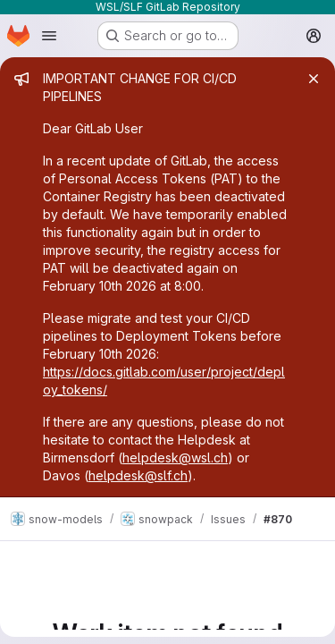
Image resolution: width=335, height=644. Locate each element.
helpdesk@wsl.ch (175, 458)
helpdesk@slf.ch (138, 475)
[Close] (314, 79)
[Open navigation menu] (49, 36)
